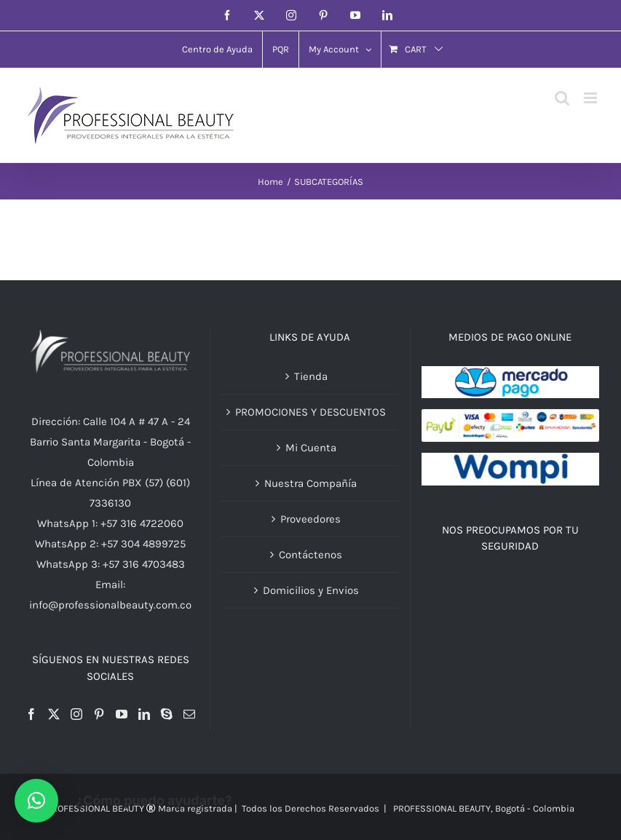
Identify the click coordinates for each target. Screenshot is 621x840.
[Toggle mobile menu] (592, 98)
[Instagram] (76, 714)
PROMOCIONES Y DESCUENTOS (310, 412)
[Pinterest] (99, 714)
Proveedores (310, 519)
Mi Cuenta (311, 448)
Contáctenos (310, 555)
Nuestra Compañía (310, 483)
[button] (36, 801)
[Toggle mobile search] (562, 98)
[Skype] (167, 714)
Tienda (311, 376)
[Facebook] (31, 714)
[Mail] (189, 714)
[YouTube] (122, 714)
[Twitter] (54, 714)
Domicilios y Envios (311, 590)
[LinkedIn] (144, 714)
